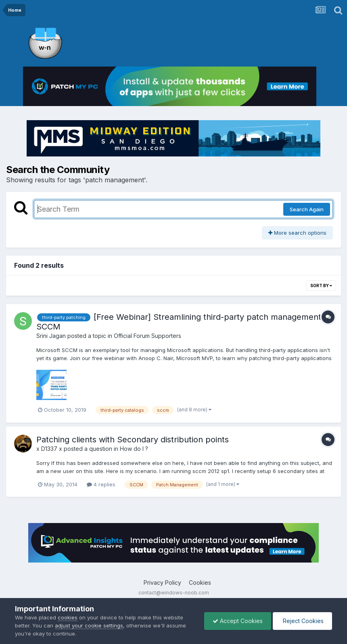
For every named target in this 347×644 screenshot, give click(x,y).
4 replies (101, 484)
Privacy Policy (162, 583)
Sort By (321, 286)
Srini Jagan (51, 336)
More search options (297, 233)
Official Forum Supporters (147, 336)
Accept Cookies (238, 621)
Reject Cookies (302, 621)
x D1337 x (49, 449)
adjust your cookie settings (89, 625)
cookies (68, 617)
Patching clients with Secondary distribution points (133, 440)
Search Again (307, 209)
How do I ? (134, 449)
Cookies (200, 583)
